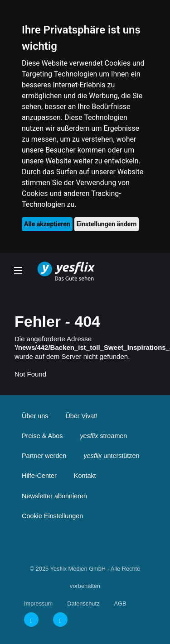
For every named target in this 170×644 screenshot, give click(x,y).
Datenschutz (83, 603)
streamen (103, 436)
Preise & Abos (42, 436)
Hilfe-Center (39, 476)
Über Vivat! (81, 416)
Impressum (38, 603)
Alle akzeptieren (47, 224)
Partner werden (44, 456)
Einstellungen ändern (107, 224)
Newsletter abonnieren (54, 496)
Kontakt (85, 476)
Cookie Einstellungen (52, 516)
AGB (120, 603)
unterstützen (111, 456)
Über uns (35, 416)
